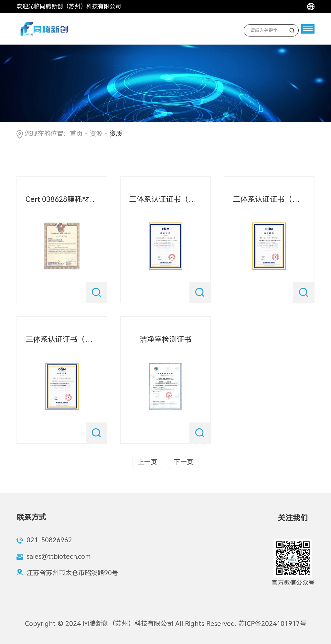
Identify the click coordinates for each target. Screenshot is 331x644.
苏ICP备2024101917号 (272, 624)
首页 (76, 134)
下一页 (184, 462)
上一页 (147, 462)
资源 (96, 134)
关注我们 (293, 518)
